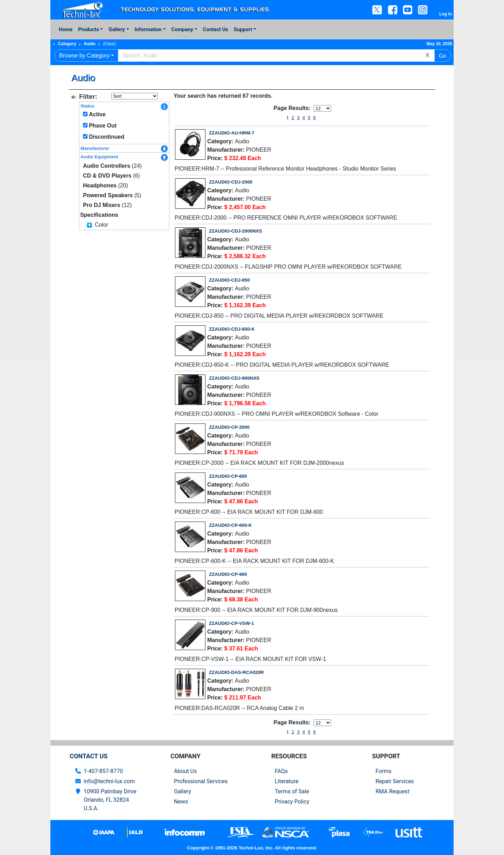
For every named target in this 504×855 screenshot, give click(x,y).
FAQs (281, 771)
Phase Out (103, 126)
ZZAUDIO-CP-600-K (230, 525)
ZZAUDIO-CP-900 (228, 574)
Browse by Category (84, 56)
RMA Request (393, 791)
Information (148, 29)
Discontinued (107, 137)
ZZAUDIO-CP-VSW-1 (231, 623)
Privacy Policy (292, 802)
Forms (384, 771)
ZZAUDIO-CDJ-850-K (232, 329)
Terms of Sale (292, 791)
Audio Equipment (99, 157)
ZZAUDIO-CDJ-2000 (231, 182)
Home (66, 29)
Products (88, 29)
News (181, 802)
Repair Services (395, 781)
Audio (90, 44)
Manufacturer (95, 148)
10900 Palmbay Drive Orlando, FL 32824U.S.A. (110, 800)
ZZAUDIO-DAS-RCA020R (236, 672)
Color (101, 225)
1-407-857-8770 (103, 771)
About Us (185, 771)
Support (243, 29)
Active (97, 114)
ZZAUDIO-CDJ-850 (229, 280)
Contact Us (216, 29)
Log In (446, 14)
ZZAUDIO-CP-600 (228, 476)
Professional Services (201, 781)
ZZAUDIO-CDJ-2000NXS (236, 231)
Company (182, 29)
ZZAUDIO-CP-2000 (229, 427)
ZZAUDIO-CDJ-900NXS (234, 378)
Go (443, 56)
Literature (287, 781)
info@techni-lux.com (109, 781)
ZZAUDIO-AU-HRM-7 (232, 133)
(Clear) (110, 44)
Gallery (117, 29)
